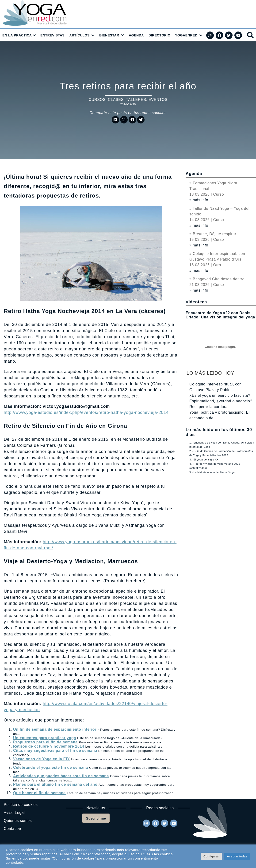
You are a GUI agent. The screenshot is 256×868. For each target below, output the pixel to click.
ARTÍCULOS (79, 35)
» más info (199, 200)
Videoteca (196, 302)
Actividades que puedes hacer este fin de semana (61, 776)
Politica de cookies (21, 805)
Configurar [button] (211, 856)
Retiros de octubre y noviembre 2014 (49, 746)
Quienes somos (18, 821)
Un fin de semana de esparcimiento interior (55, 729)
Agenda (194, 174)
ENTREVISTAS (52, 35)
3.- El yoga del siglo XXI (204, 460)
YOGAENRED (186, 35)
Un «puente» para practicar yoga (45, 738)
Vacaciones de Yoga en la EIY (41, 759)
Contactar (13, 829)
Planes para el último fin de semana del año (55, 784)
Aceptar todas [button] (237, 856)
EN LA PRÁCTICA (17, 35)
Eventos (158, 100)
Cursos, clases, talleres (117, 100)
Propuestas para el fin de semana (45, 742)
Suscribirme (96, 818)
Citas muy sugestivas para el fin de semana (55, 751)
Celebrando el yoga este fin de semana (51, 767)
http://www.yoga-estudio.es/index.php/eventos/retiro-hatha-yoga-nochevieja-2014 (86, 412)
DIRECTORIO (159, 35)
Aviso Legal (14, 813)
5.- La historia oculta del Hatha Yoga (212, 472)
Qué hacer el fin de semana (39, 793)
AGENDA (136, 35)
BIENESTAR (109, 35)
